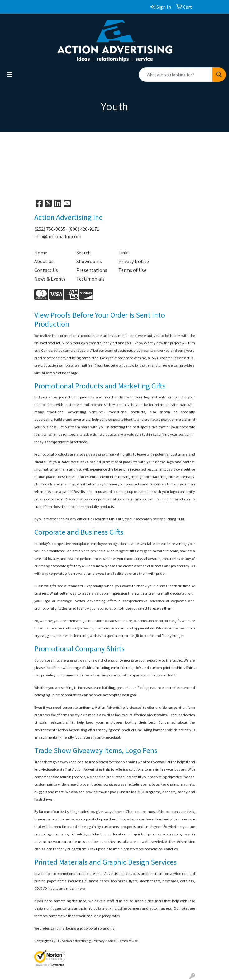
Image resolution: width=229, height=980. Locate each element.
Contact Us (46, 270)
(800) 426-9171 (84, 229)
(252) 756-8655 (50, 229)
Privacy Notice (134, 261)
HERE (181, 519)
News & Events (50, 279)
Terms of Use (132, 270)
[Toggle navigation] (10, 75)
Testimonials (91, 279)
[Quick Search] (176, 75)
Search (83, 253)
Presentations (92, 270)
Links (124, 253)
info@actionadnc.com (58, 236)
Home (41, 253)
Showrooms (89, 261)
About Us (44, 261)
